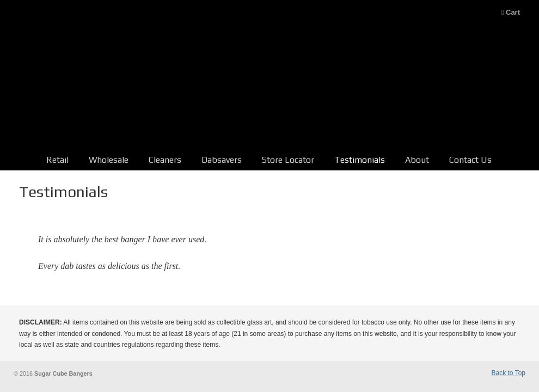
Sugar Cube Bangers (269, 84)
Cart (511, 12)
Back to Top (509, 373)
